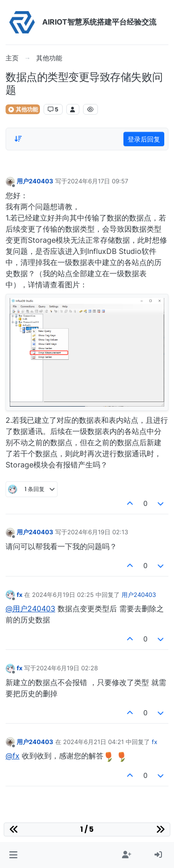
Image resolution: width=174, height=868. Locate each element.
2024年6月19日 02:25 (63, 595)
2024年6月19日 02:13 (98, 532)
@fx (13, 756)
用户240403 (35, 181)
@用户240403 (30, 609)
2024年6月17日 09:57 (98, 181)
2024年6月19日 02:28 (67, 668)
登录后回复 (144, 139)
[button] (13, 855)
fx (19, 595)
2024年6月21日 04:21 (93, 742)
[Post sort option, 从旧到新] (18, 139)
